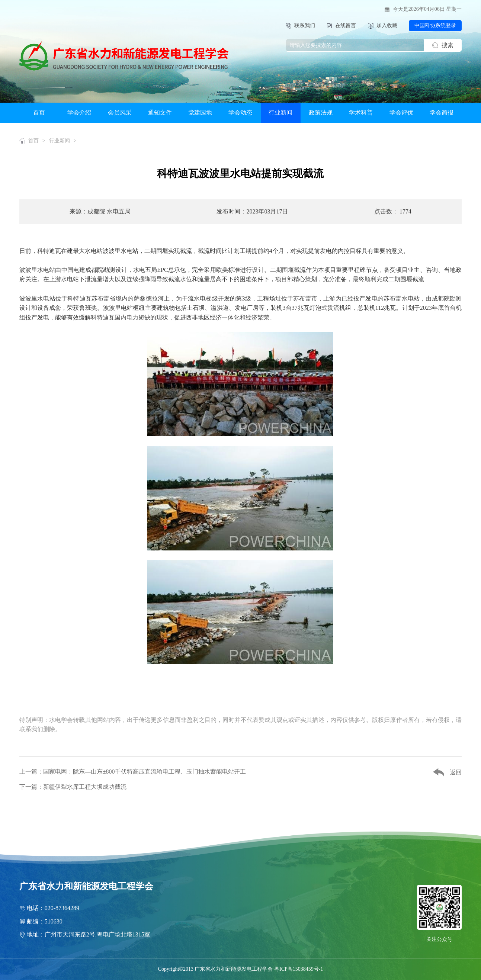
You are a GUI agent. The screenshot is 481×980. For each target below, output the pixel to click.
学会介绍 (79, 113)
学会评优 (401, 113)
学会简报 (442, 113)
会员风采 (120, 113)
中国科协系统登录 (435, 25)
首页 (39, 113)
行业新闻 (280, 113)
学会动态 (240, 113)
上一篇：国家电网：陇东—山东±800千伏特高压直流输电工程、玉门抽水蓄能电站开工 (133, 772)
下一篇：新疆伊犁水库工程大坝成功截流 (73, 787)
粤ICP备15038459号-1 (299, 969)
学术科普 (361, 113)
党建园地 (200, 113)
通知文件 (160, 113)
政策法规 (321, 113)
